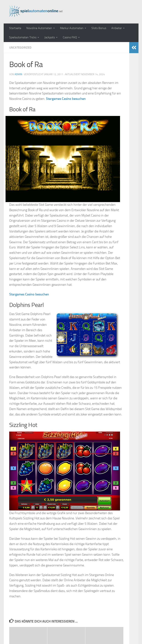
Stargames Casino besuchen (66, 99)
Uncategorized (20, 48)
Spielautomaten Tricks (23, 37)
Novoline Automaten (39, 28)
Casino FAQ (70, 37)
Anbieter (117, 28)
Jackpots (50, 37)
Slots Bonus (99, 28)
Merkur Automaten (72, 28)
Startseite (15, 28)
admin (18, 74)
